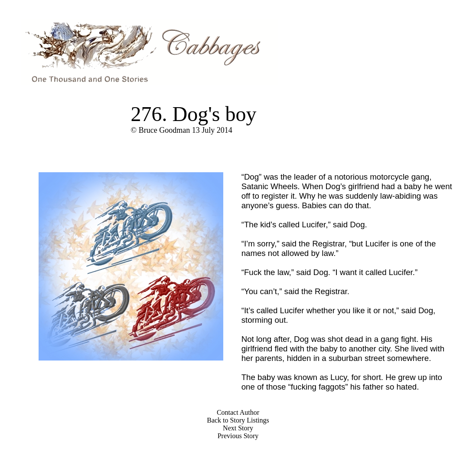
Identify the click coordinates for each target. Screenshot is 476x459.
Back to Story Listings (238, 420)
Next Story (238, 428)
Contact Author (238, 412)
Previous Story (238, 436)
